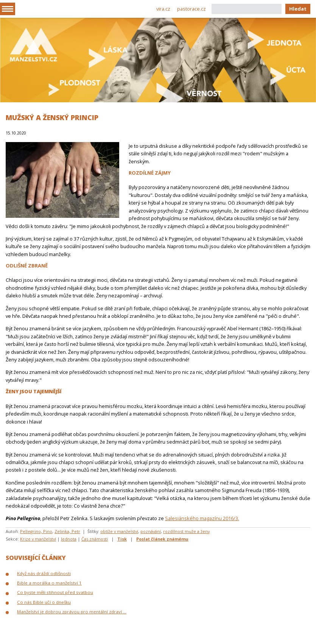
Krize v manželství (38, 539)
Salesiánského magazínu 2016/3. (202, 518)
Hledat (298, 9)
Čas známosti (95, 539)
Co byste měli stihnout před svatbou (55, 592)
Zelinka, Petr (67, 531)
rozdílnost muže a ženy (186, 531)
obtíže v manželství (119, 531)
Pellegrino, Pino (36, 531)
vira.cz (163, 9)
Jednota (69, 539)
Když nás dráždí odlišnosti (44, 573)
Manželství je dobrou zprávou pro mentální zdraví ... (72, 612)
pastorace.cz (191, 9)
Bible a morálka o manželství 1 (49, 583)
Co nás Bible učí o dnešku (44, 602)
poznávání (151, 531)
